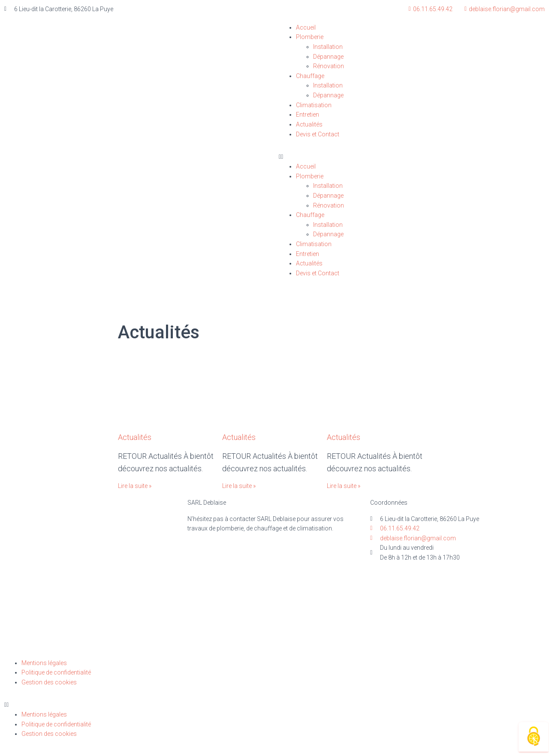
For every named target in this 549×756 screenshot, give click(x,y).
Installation (328, 47)
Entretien (308, 114)
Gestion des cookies (49, 682)
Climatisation (314, 105)
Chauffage (310, 76)
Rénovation (329, 66)
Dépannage (328, 57)
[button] (412, 157)
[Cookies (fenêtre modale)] (534, 737)
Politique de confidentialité (56, 672)
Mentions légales (44, 663)
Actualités (309, 124)
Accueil (306, 27)
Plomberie (310, 37)
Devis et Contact (318, 134)
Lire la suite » (135, 486)
